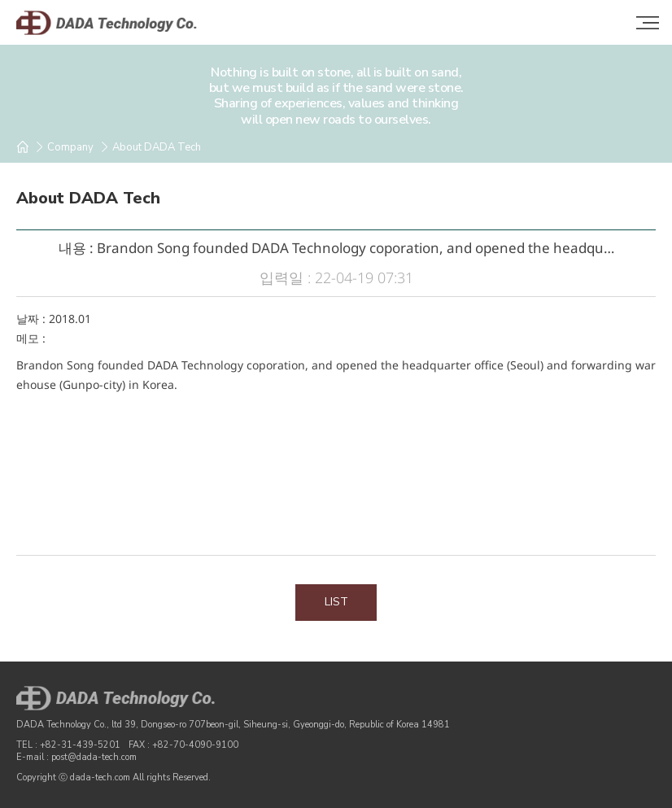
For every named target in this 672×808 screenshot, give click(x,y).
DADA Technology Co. (122, 22)
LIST (336, 602)
